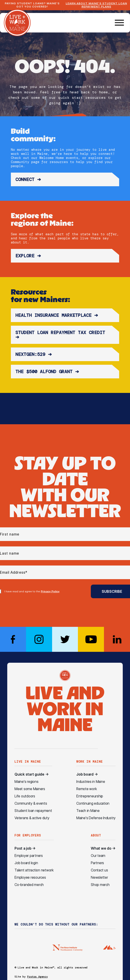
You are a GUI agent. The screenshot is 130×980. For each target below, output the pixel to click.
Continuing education (93, 803)
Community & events (31, 803)
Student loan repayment (33, 811)
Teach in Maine (88, 811)
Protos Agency (37, 977)
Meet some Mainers (30, 789)
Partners (97, 863)
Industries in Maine (91, 782)
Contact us (99, 870)
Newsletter (99, 877)
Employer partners (29, 856)
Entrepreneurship (90, 796)
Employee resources (30, 877)
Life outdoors (25, 796)
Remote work (87, 789)
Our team (98, 856)
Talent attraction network (34, 870)
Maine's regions (26, 782)
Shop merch (100, 885)
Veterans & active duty (32, 818)
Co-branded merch (29, 885)
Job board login (26, 863)
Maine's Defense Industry (96, 818)
